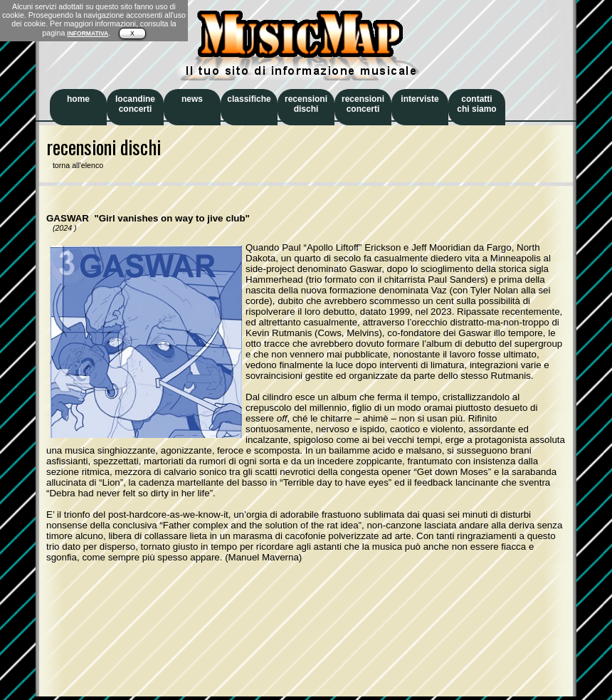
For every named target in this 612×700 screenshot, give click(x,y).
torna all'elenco (75, 165)
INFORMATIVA (88, 33)
